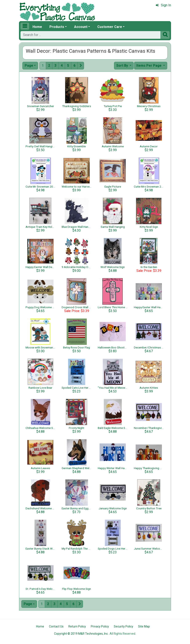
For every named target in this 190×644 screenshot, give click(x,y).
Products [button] (57, 27)
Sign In (163, 5)
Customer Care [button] (110, 27)
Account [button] (81, 27)
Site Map (144, 626)
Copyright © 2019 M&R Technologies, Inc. (81, 634)
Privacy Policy (100, 626)
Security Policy (123, 626)
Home (37, 27)
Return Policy (77, 626)
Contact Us (56, 626)
